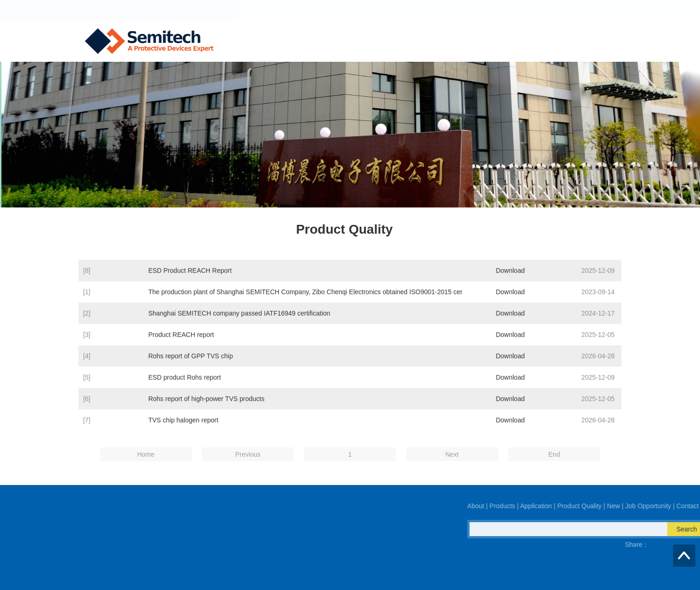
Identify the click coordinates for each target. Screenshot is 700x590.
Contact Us (609, 41)
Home (276, 41)
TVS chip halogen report (183, 428)
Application (399, 41)
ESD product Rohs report (184, 386)
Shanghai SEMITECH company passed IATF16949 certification (239, 321)
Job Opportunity (551, 41)
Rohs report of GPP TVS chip (190, 364)
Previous (248, 463)
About (312, 41)
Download (510, 279)
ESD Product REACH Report (190, 279)
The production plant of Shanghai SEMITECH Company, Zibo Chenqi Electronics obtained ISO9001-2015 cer (305, 300)
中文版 (580, 10)
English (604, 10)
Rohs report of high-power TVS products (206, 407)
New (503, 41)
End (554, 463)
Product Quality (456, 41)
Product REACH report (181, 343)
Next (452, 463)
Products (352, 41)
